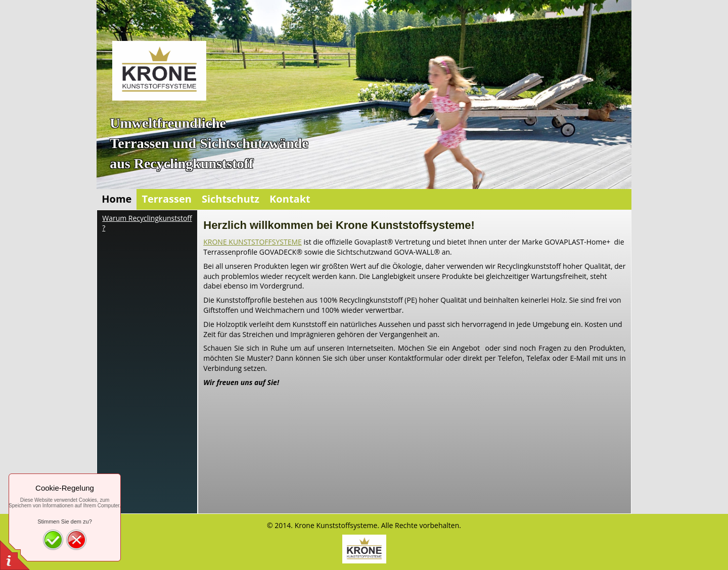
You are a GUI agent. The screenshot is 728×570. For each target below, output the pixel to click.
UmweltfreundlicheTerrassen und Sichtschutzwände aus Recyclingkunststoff (209, 143)
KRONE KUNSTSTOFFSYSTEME (253, 242)
